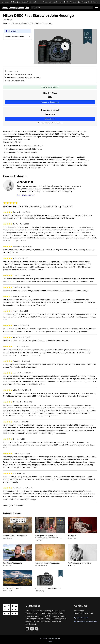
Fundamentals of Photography (15, 536)
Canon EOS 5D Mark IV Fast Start (48, 588)
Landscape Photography (13, 588)
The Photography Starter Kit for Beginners (80, 564)
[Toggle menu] (96, 8)
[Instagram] (37, 629)
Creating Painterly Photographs (47, 563)
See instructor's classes (26, 195)
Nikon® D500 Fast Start (15, 36)
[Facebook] (32, 629)
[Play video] (65, 46)
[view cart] (73, 2)
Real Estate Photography (13, 563)
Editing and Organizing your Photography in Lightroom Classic (48, 537)
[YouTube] (27, 629)
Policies (50, 641)
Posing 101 (72, 536)
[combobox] (62, 8)
